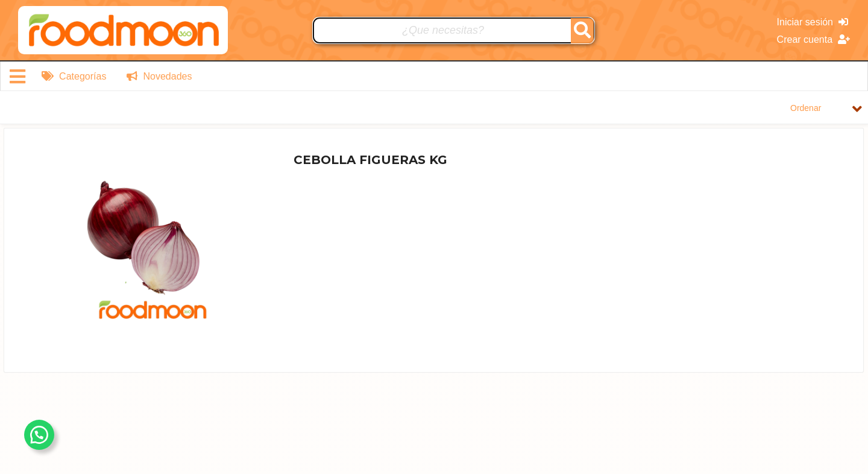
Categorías (74, 76)
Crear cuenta (813, 39)
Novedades (159, 76)
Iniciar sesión (813, 22)
